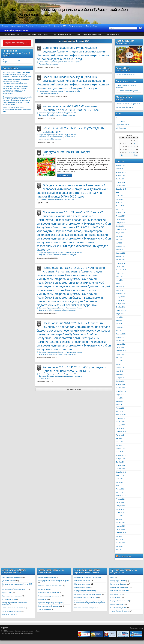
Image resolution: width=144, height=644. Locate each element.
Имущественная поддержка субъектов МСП (17, 584)
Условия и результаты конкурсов (85, 608)
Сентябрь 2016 (121, 533)
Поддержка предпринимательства (89, 34)
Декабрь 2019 (121, 422)
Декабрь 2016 (121, 523)
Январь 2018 (120, 499)
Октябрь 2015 (121, 543)
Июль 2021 (120, 358)
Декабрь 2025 (121, 179)
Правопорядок (43, 599)
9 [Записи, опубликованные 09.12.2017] (134, 144)
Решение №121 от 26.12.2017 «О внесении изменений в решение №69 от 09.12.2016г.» (71, 108)
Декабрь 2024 (121, 219)
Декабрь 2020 (121, 381)
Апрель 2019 (120, 449)
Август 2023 (120, 273)
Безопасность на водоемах (47, 577)
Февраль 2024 (121, 253)
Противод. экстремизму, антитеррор (50, 603)
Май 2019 (119, 445)
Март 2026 (120, 169)
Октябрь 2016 (121, 529)
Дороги (66, 137)
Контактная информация (119, 584)
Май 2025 (119, 203)
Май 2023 (119, 283)
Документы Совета (45, 115)
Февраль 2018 (121, 496)
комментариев (123, 125)
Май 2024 (119, 243)
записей (120, 121)
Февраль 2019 (121, 455)
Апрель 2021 (120, 368)
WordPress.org (121, 128)
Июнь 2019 (120, 442)
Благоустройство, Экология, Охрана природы (54, 581)
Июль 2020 (120, 398)
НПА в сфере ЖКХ (117, 594)
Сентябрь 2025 (121, 189)
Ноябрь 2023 (120, 263)
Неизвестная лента (125, 556)
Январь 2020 (120, 418)
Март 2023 (120, 290)
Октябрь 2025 (121, 186)
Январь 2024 (120, 256)
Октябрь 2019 (121, 428)
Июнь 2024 (120, 240)
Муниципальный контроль (125, 107)
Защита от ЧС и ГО (45, 589)
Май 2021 (119, 364)
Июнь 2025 (120, 199)
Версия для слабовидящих (17, 43)
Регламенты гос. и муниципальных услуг (88, 594)
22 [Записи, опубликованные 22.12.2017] (131, 149)
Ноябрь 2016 (120, 526)
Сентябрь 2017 (121, 513)
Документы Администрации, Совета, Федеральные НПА (58, 113)
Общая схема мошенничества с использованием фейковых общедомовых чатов (17, 109)
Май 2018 (119, 486)
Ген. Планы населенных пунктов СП (128, 91)
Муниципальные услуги (82, 587)
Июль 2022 (120, 317)
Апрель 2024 (120, 246)
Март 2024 (120, 250)
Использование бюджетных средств (51, 62)
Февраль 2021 (121, 374)
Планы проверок (116, 598)
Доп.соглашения (58, 137)
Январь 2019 (120, 459)
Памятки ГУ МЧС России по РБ (49, 593)
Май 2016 (119, 536)
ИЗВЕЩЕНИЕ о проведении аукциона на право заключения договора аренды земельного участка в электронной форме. (17, 74)
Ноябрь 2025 (120, 182)
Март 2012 (120, 550)
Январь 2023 (120, 297)
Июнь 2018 (120, 482)
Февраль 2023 (121, 294)
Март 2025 (120, 209)
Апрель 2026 (120, 165)
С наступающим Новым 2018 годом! (66, 152)
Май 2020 (119, 405)
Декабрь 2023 (121, 260)
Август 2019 (120, 435)
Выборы (113, 577)
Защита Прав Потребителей (125, 75)
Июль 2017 (120, 516)
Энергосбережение (45, 609)
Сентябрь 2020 (121, 391)
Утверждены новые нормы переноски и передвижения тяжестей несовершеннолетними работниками (16, 81)
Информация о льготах (118, 581)
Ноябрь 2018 (120, 465)
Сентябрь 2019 (121, 432)
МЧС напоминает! (113, 34)
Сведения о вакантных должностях (86, 598)
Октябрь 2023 (121, 267)
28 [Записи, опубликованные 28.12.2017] (129, 152)
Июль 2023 (120, 277)
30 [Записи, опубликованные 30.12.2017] (134, 152)
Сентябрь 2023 (121, 270)
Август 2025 (120, 192)
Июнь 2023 (120, 280)
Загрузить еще (74, 389)
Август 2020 (120, 395)
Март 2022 (120, 331)
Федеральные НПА (9, 615)
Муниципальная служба (72, 62)
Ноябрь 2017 (120, 506)
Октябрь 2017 (121, 509)
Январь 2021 (120, 378)
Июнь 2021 (120, 361)
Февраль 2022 (121, 334)
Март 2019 (120, 452)
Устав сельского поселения (11, 611)
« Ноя (121, 155)
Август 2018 (120, 476)
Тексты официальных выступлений (14, 608)
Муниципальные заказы (82, 584)
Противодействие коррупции (38, 34)
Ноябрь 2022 (120, 304)
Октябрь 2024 (121, 226)
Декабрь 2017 (121, 502)
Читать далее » (64, 175)
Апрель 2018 (120, 489)
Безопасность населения (63, 34)
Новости (48, 155)
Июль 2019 (120, 438)
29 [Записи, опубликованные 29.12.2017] (131, 152)
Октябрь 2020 (121, 388)
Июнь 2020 (120, 401)
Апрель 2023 (120, 287)
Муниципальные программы (120, 591)
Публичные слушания (10, 599)
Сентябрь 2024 (121, 230)
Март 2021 (120, 371)
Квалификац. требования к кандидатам (88, 577)
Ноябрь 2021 (120, 344)
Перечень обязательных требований (128, 104)
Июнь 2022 (120, 320)
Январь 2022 (120, 337)
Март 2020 (120, 411)
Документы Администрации (48, 253)
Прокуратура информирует (13, 34)
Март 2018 (120, 492)
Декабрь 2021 (121, 341)
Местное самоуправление (119, 587)
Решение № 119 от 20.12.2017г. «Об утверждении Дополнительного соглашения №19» (74, 369)
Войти (118, 118)
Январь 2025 (120, 216)
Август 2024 (120, 233)
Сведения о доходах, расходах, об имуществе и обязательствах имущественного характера (90, 602)
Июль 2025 (120, 196)
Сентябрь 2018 (121, 472)
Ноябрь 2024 (120, 223)
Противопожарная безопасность (49, 606)
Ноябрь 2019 (120, 425)
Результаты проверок (117, 604)
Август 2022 (120, 314)
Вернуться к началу (136, 628)
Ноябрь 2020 (120, 385)
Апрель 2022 (120, 327)
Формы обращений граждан (120, 611)
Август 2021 (120, 354)
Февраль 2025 (121, 213)
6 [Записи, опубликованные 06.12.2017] (126, 144)
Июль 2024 (120, 236)
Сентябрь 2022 (121, 310)
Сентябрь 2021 (121, 351)
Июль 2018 (120, 479)
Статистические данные (118, 608)
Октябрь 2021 (121, 347)
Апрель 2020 (120, 408)
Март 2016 (120, 540)
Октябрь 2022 (121, 307)
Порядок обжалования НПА (120, 601)
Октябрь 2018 (121, 469)
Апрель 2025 (120, 206)
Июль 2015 (120, 546)
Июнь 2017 (120, 519)
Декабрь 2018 (121, 462)
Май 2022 (119, 324)
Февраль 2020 (121, 415)
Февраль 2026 (121, 172)
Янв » (136, 155)
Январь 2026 (120, 176)
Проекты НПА (7, 593)
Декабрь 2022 (121, 300)
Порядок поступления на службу (85, 591)
